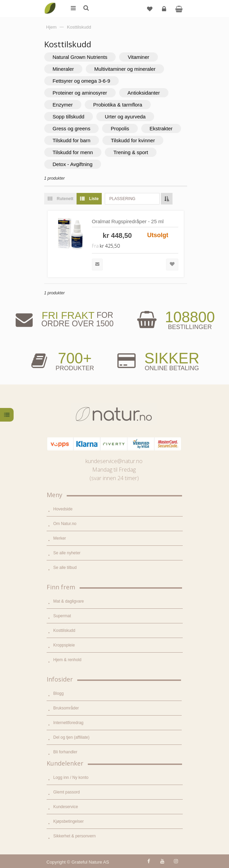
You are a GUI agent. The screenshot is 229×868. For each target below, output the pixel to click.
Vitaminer (138, 57)
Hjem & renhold (68, 660)
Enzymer (63, 105)
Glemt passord (67, 792)
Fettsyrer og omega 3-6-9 (81, 81)
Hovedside (63, 509)
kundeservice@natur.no (114, 461)
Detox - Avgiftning (73, 164)
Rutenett (59, 199)
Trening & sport (131, 152)
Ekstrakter (161, 128)
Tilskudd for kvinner (133, 140)
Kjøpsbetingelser (69, 821)
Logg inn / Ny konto (71, 777)
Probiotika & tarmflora (118, 105)
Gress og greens (72, 128)
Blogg (59, 693)
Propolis (120, 128)
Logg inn (165, 11)
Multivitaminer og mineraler (125, 69)
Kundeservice (66, 807)
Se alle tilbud (65, 568)
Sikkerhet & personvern (75, 836)
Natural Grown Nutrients (80, 57)
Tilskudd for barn (72, 140)
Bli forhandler (66, 752)
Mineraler (63, 69)
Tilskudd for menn (73, 152)
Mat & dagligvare (69, 601)
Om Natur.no (65, 524)
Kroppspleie (64, 645)
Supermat (62, 616)
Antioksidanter (144, 93)
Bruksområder (66, 708)
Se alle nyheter (67, 553)
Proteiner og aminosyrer (80, 93)
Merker (60, 538)
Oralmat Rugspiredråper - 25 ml (128, 221)
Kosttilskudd (64, 630)
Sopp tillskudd (69, 117)
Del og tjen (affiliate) (72, 737)
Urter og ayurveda (125, 117)
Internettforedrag (69, 723)
